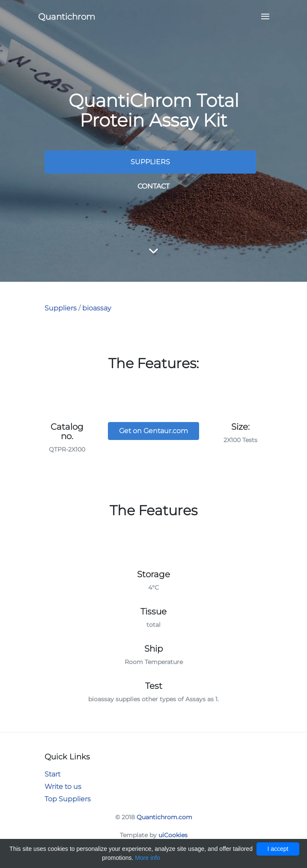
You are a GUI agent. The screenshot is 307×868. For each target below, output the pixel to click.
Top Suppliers (68, 799)
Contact (153, 186)
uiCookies (173, 835)
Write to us (63, 787)
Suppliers (61, 308)
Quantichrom (67, 17)
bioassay (97, 308)
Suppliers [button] (150, 162)
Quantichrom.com (164, 817)
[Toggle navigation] (263, 17)
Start (52, 774)
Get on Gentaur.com (153, 431)
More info (147, 858)
